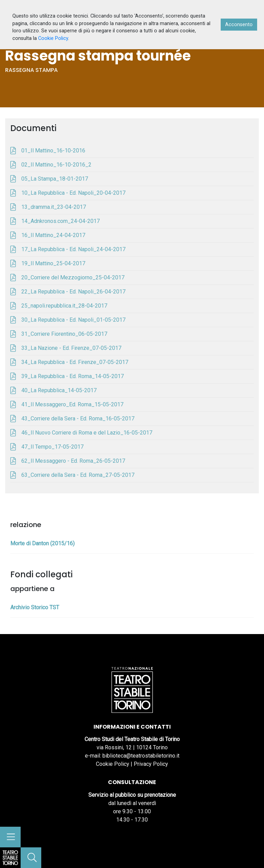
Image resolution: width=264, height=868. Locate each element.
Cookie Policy (113, 764)
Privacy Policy (151, 764)
